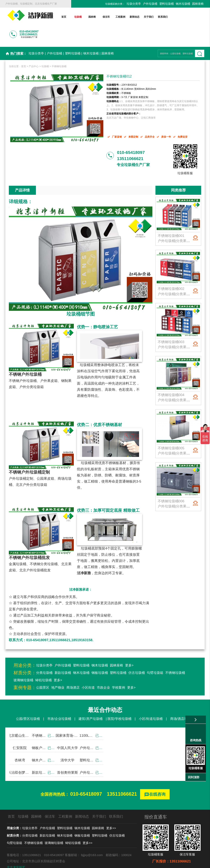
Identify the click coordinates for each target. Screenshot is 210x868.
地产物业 (58, 671)
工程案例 (120, 17)
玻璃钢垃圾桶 (23, 663)
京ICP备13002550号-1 (144, 863)
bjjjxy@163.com (92, 838)
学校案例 (119, 671)
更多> (129, 648)
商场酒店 (73, 671)
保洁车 (106, 17)
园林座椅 (198, 4)
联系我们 (163, 17)
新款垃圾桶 (63, 656)
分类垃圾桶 (44, 656)
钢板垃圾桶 (100, 656)
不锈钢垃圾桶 (59, 50)
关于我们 (149, 17)
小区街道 (88, 671)
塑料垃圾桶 (167, 4)
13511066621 (122, 777)
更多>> (111, 811)
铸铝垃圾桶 (43, 663)
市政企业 (103, 671)
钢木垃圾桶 (183, 4)
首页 (64, 17)
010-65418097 (86, 777)
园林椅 (92, 17)
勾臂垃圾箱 (155, 656)
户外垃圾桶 (150, 4)
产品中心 (34, 50)
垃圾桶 (78, 17)
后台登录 (169, 863)
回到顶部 (194, 777)
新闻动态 (135, 17)
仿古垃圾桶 (137, 656)
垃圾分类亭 (134, 4)
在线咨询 (155, 778)
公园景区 (43, 671)
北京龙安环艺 (16, 850)
